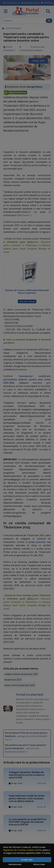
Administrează (15, 864)
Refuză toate (39, 864)
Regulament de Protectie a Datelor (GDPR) (22, 850)
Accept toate (27, 860)
